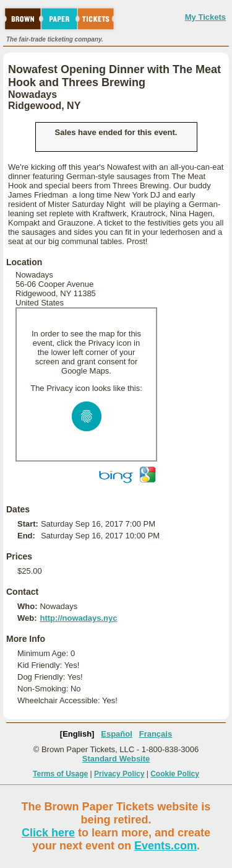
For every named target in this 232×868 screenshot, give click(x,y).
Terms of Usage (60, 774)
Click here (48, 833)
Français (156, 734)
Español (117, 734)
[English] (77, 734)
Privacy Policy (119, 774)
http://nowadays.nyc (78, 618)
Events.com (165, 846)
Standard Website (116, 759)
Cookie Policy (175, 774)
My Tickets (205, 17)
